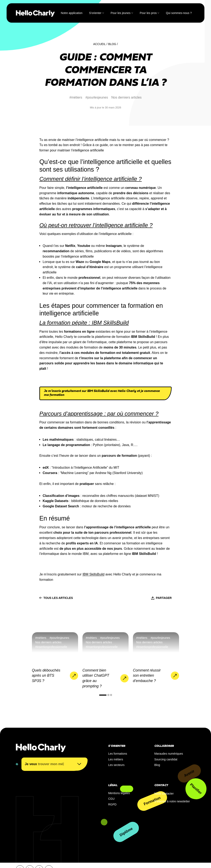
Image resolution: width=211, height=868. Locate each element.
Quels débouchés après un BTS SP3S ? (46, 676)
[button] (103, 695)
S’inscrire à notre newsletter (172, 801)
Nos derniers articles (126, 97)
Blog (112, 44)
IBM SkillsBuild (93, 574)
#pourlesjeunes (97, 97)
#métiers (76, 97)
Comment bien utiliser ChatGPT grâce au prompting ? (96, 678)
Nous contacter (164, 794)
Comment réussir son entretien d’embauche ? (147, 676)
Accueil (99, 44)
